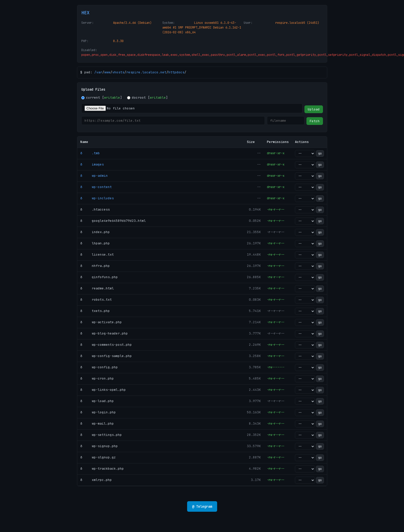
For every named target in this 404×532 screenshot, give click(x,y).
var (99, 72)
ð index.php (95, 232)
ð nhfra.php (95, 266)
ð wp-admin (94, 176)
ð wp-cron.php (97, 378)
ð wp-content (96, 187)
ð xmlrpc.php (96, 480)
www (107, 72)
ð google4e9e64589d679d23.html (113, 221)
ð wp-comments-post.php (106, 345)
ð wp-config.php (99, 367)
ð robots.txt (96, 300)
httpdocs (176, 72)
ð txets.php (95, 311)
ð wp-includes (97, 198)
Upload (314, 109)
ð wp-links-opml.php (103, 390)
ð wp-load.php (97, 401)
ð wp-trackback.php (102, 469)
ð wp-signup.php (99, 446)
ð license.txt (97, 254)
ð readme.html (97, 288)
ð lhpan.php (95, 243)
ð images (92, 164)
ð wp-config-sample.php (106, 356)
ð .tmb (90, 153)
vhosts (118, 72)
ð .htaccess (95, 209)
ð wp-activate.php (101, 322)
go (320, 153)
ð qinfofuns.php (99, 277)
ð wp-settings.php (101, 435)
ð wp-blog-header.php (104, 333)
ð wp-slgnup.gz (98, 457)
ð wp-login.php (98, 412)
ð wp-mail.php (97, 423)
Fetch (315, 121)
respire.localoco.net (146, 72)
